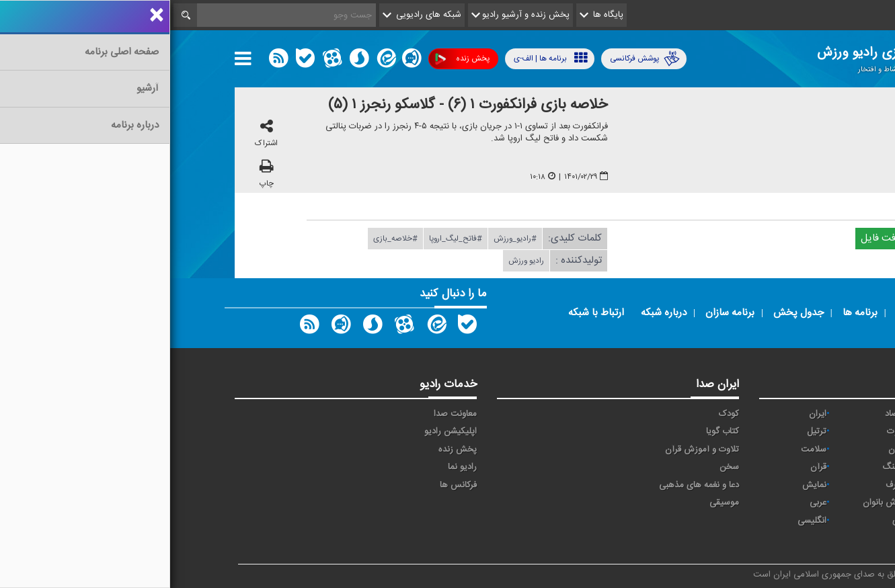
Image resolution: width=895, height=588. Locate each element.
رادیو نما (292, 467)
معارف (726, 485)
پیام (811, 431)
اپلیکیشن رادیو (280, 431)
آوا (813, 414)
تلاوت (727, 431)
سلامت (644, 450)
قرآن (648, 467)
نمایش (644, 485)
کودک (559, 414)
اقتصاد (726, 414)
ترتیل (647, 431)
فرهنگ (725, 467)
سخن (559, 467)
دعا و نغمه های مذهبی (529, 485)
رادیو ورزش (356, 261)
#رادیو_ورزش (345, 239)
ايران (648, 414)
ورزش (807, 503)
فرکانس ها (288, 485)
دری (730, 521)
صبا (812, 467)
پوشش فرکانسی (475, 59)
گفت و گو (801, 485)
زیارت (808, 539)
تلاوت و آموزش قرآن (532, 450)
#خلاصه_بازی (225, 239)
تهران (808, 450)
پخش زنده (292, 59)
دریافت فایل (722, 238)
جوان (728, 450)
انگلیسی (642, 521)
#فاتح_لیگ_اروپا (285, 239)
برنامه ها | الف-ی (381, 58)
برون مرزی (799, 521)
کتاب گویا (552, 431)
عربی (648, 503)
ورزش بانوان (715, 503)
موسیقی (554, 503)
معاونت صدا (285, 414)
